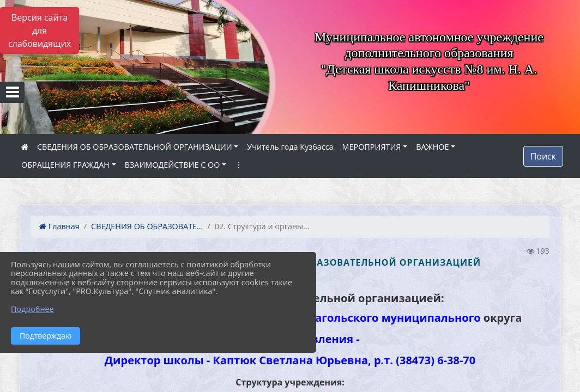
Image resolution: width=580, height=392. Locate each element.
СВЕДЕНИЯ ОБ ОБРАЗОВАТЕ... (147, 226)
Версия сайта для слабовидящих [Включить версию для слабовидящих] (40, 30)
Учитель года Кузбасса (290, 147)
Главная (59, 226)
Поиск (543, 156)
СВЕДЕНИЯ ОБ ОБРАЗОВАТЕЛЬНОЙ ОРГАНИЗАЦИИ (135, 147)
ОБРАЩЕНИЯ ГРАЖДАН (65, 165)
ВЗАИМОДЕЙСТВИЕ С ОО (173, 165)
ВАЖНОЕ (432, 147)
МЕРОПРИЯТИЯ (372, 147)
